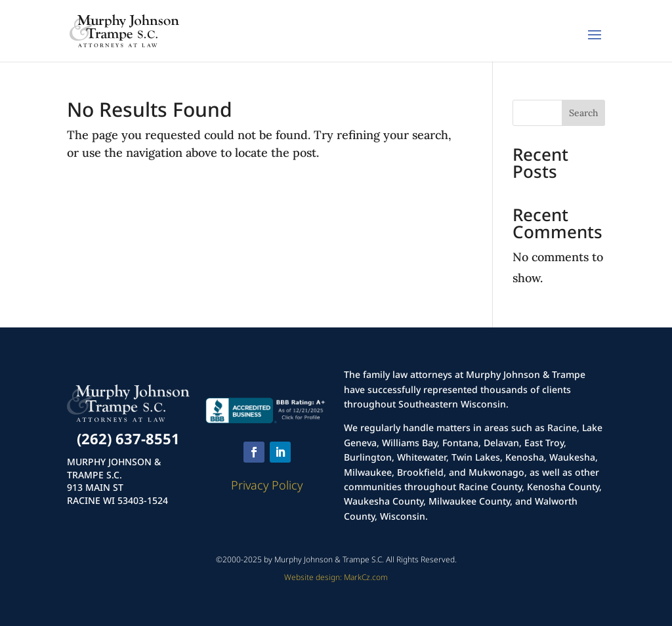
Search (583, 113)
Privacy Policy (267, 485)
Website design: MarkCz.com (336, 577)
